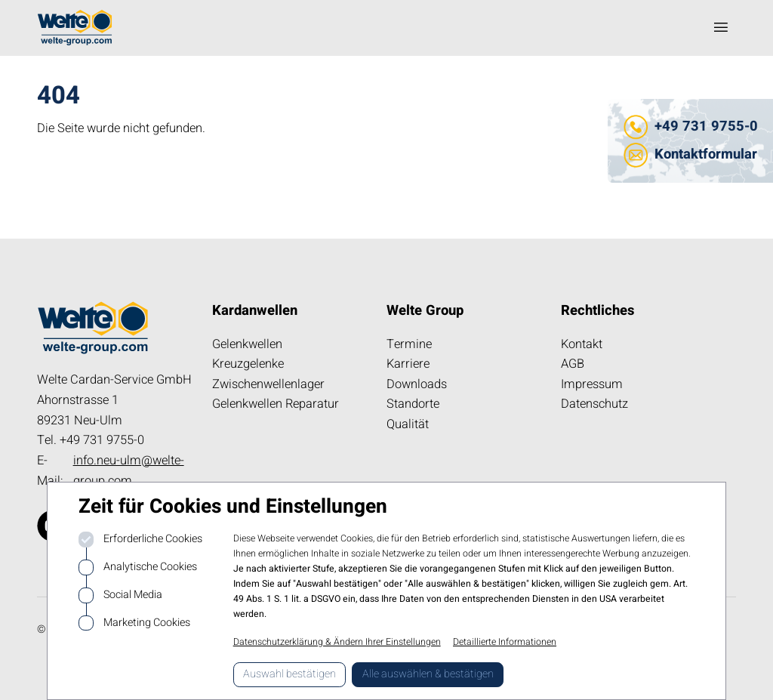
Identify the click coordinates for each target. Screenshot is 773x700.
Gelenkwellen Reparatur (276, 404)
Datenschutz (594, 404)
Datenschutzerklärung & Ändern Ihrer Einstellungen (337, 642)
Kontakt (582, 344)
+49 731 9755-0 (706, 126)
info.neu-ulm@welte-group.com (129, 471)
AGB (573, 364)
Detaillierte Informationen (505, 642)
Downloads (417, 384)
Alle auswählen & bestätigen (428, 674)
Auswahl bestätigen (289, 674)
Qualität (408, 424)
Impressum (592, 384)
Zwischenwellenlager (268, 384)
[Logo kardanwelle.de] (75, 28)
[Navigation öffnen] (721, 28)
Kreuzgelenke (248, 364)
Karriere (408, 364)
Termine (409, 344)
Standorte (413, 404)
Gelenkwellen (247, 344)
